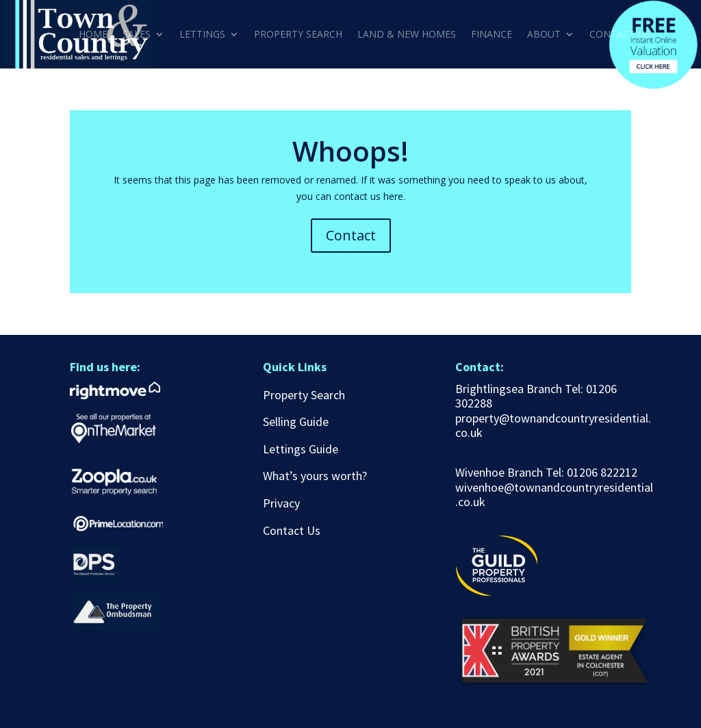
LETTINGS (202, 35)
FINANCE (492, 35)
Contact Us (292, 530)
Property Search (304, 395)
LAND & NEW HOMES (407, 35)
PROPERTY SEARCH (298, 35)
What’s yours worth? (315, 476)
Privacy (281, 503)
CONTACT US (620, 35)
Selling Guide (296, 422)
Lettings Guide (301, 449)
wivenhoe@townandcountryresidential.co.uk (554, 495)
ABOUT (544, 35)
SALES (137, 35)
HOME (93, 35)
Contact (351, 235)
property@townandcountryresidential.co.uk (553, 426)
